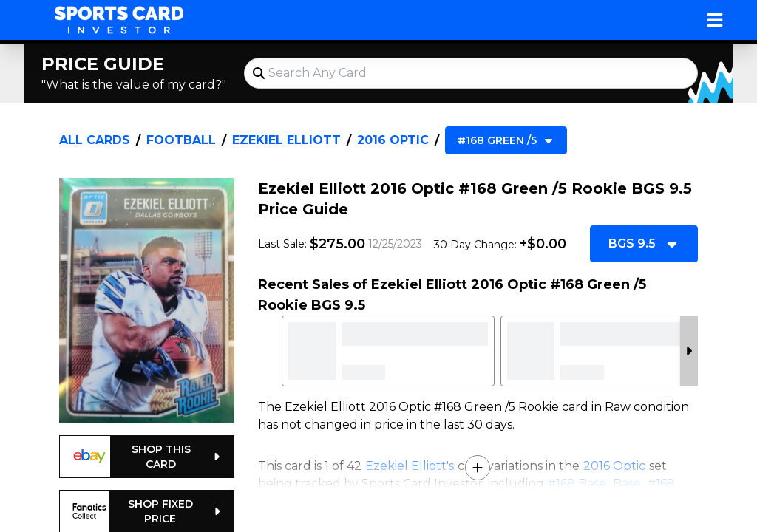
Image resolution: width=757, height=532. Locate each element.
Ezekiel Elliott (286, 140)
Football (181, 140)
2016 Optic (393, 140)
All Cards (95, 140)
